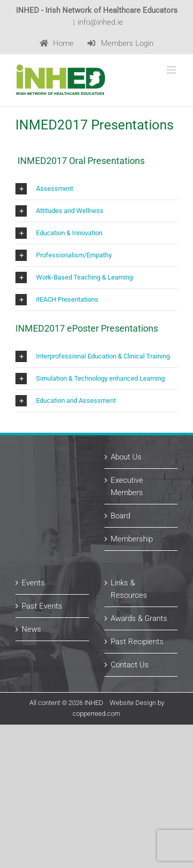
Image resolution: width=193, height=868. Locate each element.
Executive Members (127, 486)
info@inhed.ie (100, 22)
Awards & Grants (139, 618)
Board (120, 516)
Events (33, 583)
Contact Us (130, 665)
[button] (97, 189)
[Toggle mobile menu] (172, 70)
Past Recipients (137, 642)
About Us (126, 457)
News (31, 629)
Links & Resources (129, 589)
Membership (132, 539)
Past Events (42, 606)
